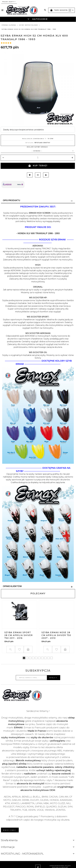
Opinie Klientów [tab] (12, 586)
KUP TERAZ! (38, 166)
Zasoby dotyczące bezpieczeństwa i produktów (23, 130)
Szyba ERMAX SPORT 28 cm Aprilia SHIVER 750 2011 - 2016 (19, 635)
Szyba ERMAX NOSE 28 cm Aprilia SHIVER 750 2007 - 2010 (56, 635)
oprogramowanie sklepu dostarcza (60, 867)
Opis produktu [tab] (11, 200)
